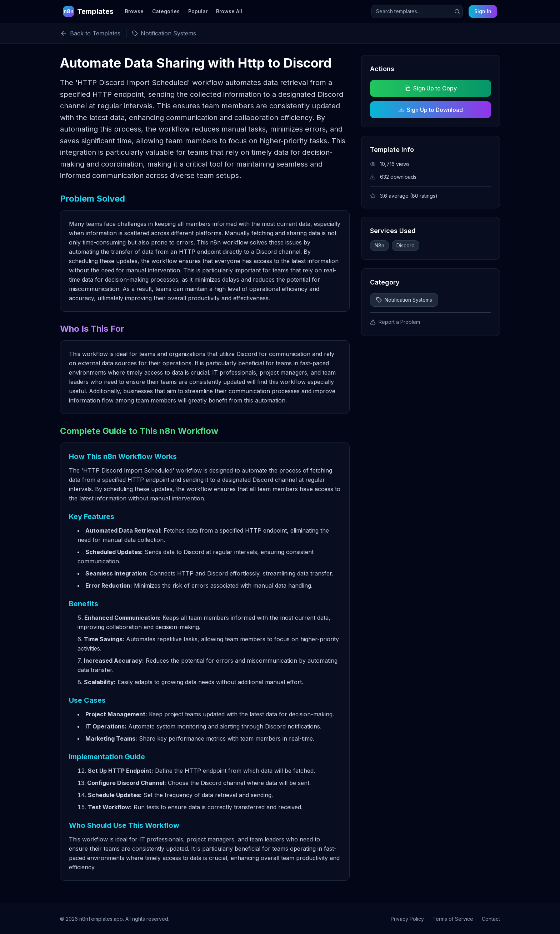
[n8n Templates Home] (88, 11)
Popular (198, 11)
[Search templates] (417, 11)
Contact (491, 919)
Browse (134, 11)
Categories (166, 11)
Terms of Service (453, 919)
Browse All (229, 11)
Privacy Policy (407, 919)
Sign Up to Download (431, 110)
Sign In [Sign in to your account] (483, 11)
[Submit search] (457, 11)
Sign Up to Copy (430, 88)
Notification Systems (404, 300)
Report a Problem (395, 322)
